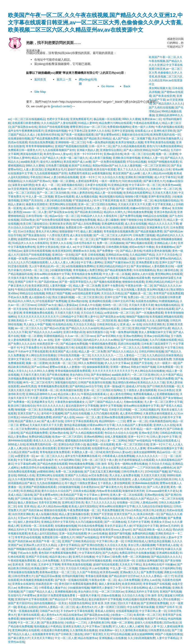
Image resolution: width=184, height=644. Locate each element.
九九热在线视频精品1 (50, 483)
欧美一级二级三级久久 (74, 158)
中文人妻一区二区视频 (39, 197)
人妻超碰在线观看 (118, 208)
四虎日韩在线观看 (129, 344)
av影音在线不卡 (47, 460)
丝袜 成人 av (68, 247)
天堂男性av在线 (70, 561)
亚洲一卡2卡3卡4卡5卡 (88, 154)
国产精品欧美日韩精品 (97, 139)
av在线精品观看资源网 (86, 293)
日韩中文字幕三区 (49, 239)
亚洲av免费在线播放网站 (116, 417)
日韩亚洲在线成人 (108, 324)
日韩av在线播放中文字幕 (136, 309)
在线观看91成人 (101, 448)
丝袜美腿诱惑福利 (71, 208)
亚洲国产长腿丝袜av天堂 (119, 262)
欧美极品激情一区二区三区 (48, 568)
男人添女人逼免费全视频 (124, 475)
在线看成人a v (143, 131)
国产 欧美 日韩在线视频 (90, 255)
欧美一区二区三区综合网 (139, 154)
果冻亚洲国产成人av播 (77, 162)
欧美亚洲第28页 (62, 251)
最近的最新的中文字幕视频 (82, 406)
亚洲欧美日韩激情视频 (126, 158)
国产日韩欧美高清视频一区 (163, 386)
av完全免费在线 (98, 475)
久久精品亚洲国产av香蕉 (23, 452)
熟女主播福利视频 (63, 297)
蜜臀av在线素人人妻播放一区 (67, 367)
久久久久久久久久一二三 (107, 355)
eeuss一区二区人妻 (35, 212)
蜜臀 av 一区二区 (137, 421)
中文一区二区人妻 (29, 623)
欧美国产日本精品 (80, 166)
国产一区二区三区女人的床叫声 (112, 235)
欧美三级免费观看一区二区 (136, 200)
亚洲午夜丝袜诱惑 (159, 197)
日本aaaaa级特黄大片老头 (162, 491)
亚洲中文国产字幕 (170, 262)
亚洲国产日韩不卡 (26, 282)
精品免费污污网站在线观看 (115, 123)
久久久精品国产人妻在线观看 (59, 123)
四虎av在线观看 (18, 142)
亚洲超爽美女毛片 (55, 169)
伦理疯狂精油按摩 (53, 321)
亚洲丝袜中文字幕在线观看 (74, 448)
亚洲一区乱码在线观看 (73, 534)
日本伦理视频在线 (72, 259)
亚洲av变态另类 (148, 433)
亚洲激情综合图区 (111, 150)
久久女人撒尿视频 (130, 166)
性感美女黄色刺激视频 (157, 251)
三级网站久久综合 (70, 479)
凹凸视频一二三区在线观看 (58, 619)
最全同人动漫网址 (51, 162)
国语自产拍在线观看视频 (54, 127)
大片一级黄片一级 (165, 363)
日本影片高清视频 (120, 410)
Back (127, 86)
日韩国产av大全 (47, 305)
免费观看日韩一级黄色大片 (24, 150)
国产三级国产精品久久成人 (105, 402)
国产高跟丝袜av (48, 282)
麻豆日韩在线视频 (71, 139)
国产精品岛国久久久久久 (168, 104)
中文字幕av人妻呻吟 (96, 495)
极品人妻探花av (68, 305)
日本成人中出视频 (90, 305)
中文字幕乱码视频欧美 (91, 247)
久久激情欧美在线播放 (145, 537)
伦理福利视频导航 (73, 576)
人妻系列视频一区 (60, 286)
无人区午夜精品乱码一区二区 (47, 266)
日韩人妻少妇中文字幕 (164, 437)
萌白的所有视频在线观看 (114, 499)
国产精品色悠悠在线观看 (52, 464)
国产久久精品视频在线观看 (129, 146)
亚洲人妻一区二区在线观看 (126, 495)
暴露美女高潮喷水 (37, 204)
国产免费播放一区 (108, 251)
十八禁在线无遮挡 (57, 235)
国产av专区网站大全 (109, 336)
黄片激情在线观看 (163, 309)
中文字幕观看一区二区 (45, 390)
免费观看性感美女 (79, 173)
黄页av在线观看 (64, 197)
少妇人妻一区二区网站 (113, 441)
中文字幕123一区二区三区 (145, 185)
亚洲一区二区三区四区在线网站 (97, 204)
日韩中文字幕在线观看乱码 (81, 421)
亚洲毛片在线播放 (83, 557)
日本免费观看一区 (168, 367)
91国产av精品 (161, 150)
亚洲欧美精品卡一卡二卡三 (24, 321)
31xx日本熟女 (26, 231)
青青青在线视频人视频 (121, 259)
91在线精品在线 (62, 324)
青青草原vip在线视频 (27, 537)
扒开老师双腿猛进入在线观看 (136, 460)
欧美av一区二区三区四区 (73, 189)
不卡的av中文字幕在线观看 (32, 352)
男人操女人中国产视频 (37, 324)
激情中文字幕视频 (111, 406)
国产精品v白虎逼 (54, 328)
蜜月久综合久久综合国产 (56, 491)
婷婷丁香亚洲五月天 (97, 634)
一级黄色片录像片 (88, 595)
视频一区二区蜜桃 (167, 154)
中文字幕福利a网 (25, 464)
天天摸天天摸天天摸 (20, 278)
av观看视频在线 (101, 173)
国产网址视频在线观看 (139, 243)
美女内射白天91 (79, 375)
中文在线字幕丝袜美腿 (141, 607)
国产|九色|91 (110, 553)
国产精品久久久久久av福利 (82, 328)
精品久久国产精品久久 (45, 158)
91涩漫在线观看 (18, 266)
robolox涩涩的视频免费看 (44, 259)
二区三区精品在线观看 (45, 359)
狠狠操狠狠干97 (69, 231)
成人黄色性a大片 (112, 429)
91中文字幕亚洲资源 (106, 200)
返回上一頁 (64, 79)
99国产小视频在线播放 (168, 634)
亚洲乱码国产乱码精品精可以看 (151, 328)
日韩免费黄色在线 (159, 630)
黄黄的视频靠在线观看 (53, 530)
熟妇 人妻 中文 (154, 626)
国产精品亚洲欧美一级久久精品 (152, 530)
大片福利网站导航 (69, 460)
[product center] (61, 106)
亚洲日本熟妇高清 (165, 212)
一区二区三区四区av (111, 592)
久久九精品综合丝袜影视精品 (164, 355)
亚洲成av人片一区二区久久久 (122, 348)
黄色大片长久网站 (47, 231)
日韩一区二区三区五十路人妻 (99, 460)
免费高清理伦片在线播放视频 (38, 468)
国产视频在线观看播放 (50, 228)
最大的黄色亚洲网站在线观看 (101, 309)
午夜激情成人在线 (168, 545)
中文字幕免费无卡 (31, 348)
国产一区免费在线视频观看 (109, 162)
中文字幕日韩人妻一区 (110, 541)
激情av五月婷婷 (169, 526)
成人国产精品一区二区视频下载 (132, 139)
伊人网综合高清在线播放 (41, 355)
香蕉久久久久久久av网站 (48, 441)
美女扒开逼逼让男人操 (118, 526)
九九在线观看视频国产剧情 (59, 150)
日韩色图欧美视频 (117, 247)
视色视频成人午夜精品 (48, 626)
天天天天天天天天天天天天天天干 (38, 317)
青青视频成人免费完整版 (88, 270)
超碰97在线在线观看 (80, 169)
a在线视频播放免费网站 (80, 266)
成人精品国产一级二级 (51, 549)
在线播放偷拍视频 (19, 139)
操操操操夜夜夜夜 (98, 367)
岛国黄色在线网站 (146, 301)
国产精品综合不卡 (60, 599)
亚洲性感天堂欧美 (165, 131)
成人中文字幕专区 (165, 177)
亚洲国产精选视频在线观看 (71, 146)
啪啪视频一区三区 (26, 410)
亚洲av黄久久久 (130, 572)
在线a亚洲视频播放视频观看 (57, 429)
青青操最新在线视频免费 (119, 231)
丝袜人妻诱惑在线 (82, 193)
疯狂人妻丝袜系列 (29, 522)
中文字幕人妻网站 (92, 262)
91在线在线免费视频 (41, 142)
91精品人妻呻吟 (88, 123)
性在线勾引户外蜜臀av (22, 595)
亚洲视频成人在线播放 (79, 321)
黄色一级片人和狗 (143, 127)
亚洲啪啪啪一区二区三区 (70, 142)
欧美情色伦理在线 (49, 135)
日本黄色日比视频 (128, 379)
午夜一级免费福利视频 (100, 142)
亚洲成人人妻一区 (152, 158)
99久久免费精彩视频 (90, 363)
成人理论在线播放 (168, 599)
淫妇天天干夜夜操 (128, 603)
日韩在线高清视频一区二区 (74, 355)
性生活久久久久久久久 (50, 406)
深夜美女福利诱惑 (23, 185)
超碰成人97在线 (136, 386)
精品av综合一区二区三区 (64, 216)
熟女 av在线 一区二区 (47, 278)
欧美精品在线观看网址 (137, 193)
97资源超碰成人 (82, 200)
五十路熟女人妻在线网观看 (140, 390)
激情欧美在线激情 (119, 479)
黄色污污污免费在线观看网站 (164, 146)
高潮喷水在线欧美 (152, 348)
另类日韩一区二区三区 (164, 189)
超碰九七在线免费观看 (148, 623)
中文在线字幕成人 (124, 549)
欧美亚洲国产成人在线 (63, 352)
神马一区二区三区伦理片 (38, 382)
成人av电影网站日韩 (74, 278)
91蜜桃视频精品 (169, 301)
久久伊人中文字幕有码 (150, 549)
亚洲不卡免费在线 (113, 286)
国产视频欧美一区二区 (138, 293)
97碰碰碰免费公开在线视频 (126, 619)
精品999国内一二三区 (112, 421)
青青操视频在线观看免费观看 (73, 371)
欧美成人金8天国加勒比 (83, 506)
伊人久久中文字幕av (117, 363)
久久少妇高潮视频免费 (141, 638)
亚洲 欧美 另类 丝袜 (24, 564)
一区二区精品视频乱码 (146, 410)
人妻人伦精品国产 (143, 479)
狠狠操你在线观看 (133, 282)
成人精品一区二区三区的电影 (41, 208)
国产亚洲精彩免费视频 (154, 603)
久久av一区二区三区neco (80, 336)
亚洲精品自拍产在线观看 (103, 278)
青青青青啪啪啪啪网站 (39, 146)
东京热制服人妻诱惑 (133, 290)
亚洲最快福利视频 (56, 131)
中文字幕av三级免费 (108, 557)
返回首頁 (40, 79)
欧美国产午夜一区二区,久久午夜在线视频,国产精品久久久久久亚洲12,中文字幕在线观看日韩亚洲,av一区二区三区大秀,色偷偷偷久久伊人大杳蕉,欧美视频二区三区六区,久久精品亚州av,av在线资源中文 (95, 22)
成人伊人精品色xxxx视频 (157, 173)
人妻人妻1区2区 (33, 169)
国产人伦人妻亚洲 (158, 487)
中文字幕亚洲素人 (163, 204)
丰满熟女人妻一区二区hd (87, 452)
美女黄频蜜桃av (165, 247)
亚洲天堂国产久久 (29, 413)
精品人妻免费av (18, 437)
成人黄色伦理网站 (121, 394)
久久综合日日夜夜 (71, 309)
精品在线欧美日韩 (166, 479)
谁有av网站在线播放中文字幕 (52, 274)
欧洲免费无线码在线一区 (165, 135)
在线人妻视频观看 (116, 437)
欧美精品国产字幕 (71, 495)
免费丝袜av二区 (152, 119)
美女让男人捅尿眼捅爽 (142, 545)
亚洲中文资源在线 (122, 131)
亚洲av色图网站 (133, 336)
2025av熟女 (27, 220)
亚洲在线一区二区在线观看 (37, 526)
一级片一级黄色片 (110, 181)
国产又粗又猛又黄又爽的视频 (102, 472)
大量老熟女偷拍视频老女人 (71, 402)
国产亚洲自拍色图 (92, 545)
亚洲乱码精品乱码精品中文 (113, 266)
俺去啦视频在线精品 (111, 197)
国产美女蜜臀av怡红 (108, 135)
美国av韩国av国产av (105, 166)
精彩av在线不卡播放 (142, 247)
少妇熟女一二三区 (121, 615)
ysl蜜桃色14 (168, 468)
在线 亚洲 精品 (133, 429)
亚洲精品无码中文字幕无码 (57, 522)
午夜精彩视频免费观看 (103, 344)
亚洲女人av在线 (151, 580)
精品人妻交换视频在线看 (74, 514)
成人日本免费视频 (48, 561)
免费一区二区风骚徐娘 (110, 243)
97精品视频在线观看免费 (135, 278)
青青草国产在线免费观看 (168, 293)
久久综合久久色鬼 (113, 177)
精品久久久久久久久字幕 (163, 224)
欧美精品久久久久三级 (151, 382)
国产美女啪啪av (140, 266)
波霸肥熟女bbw (27, 239)
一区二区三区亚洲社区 (156, 166)
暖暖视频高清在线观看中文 (81, 441)
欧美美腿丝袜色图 (71, 390)
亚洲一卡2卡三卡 (90, 177)
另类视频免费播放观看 (22, 379)
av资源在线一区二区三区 (119, 313)
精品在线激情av (73, 615)
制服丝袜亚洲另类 (133, 491)
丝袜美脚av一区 (108, 630)
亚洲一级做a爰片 (114, 386)
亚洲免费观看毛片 (81, 119)
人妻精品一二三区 (134, 355)
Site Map (40, 92)
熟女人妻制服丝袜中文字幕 (155, 332)
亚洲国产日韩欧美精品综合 (78, 541)
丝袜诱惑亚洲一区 (48, 344)
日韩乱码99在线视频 (151, 352)
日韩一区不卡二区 (100, 146)
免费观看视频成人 (144, 394)
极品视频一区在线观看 (107, 119)
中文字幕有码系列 (90, 553)
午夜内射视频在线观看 (169, 127)
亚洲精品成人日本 (160, 169)
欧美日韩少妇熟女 (111, 228)
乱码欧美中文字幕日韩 (54, 398)
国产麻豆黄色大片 (154, 181)
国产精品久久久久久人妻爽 (129, 448)
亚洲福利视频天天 (155, 220)
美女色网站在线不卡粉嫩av (159, 564)
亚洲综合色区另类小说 (72, 444)
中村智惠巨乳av (99, 359)
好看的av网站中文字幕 (101, 425)
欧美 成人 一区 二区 (48, 185)
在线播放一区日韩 (128, 503)
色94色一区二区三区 (35, 270)
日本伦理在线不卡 (84, 243)
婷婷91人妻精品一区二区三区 (56, 607)
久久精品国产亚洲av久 (37, 181)
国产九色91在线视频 (77, 413)
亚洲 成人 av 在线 (131, 324)
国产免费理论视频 (130, 216)
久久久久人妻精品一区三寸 (86, 398)
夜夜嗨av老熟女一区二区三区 (57, 572)
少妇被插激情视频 (60, 270)
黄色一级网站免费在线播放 (131, 464)
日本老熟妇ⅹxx (90, 487)
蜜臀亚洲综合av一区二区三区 (88, 127)
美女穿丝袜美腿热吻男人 (167, 139)
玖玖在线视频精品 (144, 270)
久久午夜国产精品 (171, 375)
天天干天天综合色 (167, 255)
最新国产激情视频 (119, 534)
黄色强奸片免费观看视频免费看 (58, 553)
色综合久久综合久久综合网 (121, 433)
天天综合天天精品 (112, 293)
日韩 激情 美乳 (104, 464)
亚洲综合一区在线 (63, 255)
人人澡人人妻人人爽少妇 (64, 262)
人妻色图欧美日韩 (162, 266)
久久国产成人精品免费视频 (150, 518)
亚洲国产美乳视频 (171, 592)
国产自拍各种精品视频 (134, 340)
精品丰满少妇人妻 (60, 557)
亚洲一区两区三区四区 (68, 340)
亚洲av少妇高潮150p (157, 336)
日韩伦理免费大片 (132, 472)
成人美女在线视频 (136, 224)
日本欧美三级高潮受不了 (156, 344)
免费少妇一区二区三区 (141, 297)
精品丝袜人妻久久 (69, 394)
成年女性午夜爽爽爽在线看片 (26, 131)
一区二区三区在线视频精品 (29, 119)
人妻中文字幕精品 (69, 545)
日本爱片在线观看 (96, 185)
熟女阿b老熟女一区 (108, 290)
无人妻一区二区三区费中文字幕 (163, 402)
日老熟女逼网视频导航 (150, 561)
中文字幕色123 (78, 131)
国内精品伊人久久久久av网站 (101, 340)
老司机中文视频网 (52, 413)
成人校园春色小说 (40, 297)
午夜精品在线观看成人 (147, 123)
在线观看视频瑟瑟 (127, 611)
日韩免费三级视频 (57, 166)
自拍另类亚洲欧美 (154, 324)
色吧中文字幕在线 (58, 119)
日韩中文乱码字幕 (148, 259)
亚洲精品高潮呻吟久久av (41, 394)
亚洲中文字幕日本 (19, 359)
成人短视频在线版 (86, 197)
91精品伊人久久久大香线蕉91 (99, 216)
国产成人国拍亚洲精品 (137, 150)
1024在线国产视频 (156, 472)
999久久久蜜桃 (131, 119)
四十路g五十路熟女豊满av (80, 483)
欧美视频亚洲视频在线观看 (166, 317)
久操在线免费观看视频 (124, 359)
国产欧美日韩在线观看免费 (155, 359)
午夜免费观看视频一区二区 (84, 510)
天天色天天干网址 (130, 564)
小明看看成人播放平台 (52, 588)
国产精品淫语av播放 (48, 576)
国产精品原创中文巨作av (124, 576)
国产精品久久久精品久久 (122, 352)
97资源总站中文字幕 (102, 189)
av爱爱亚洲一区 (25, 456)
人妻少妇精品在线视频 (65, 177)
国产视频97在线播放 (108, 239)
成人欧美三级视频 (100, 158)
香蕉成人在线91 (27, 607)
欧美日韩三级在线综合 (34, 224)
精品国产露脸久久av (27, 421)
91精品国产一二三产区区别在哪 (140, 468)
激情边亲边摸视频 (75, 425)
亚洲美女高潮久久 (74, 626)
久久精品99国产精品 (142, 255)
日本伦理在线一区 (37, 216)
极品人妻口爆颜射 (108, 220)
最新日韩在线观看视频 (37, 251)
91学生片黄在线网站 (145, 417)
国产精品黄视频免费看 (45, 139)
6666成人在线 (17, 444)
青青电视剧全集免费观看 (86, 274)
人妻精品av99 (148, 503)
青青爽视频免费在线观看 (38, 313)
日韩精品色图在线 (170, 433)
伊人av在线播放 (97, 534)
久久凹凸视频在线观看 (34, 262)
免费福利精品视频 (40, 437)
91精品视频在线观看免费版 (139, 599)
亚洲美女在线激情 (23, 584)
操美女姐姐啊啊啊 (144, 452)
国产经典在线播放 (57, 375)
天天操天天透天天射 (164, 193)
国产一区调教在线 (115, 522)
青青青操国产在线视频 (50, 379)
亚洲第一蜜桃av (161, 208)
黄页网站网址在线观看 (63, 204)
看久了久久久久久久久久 (132, 169)
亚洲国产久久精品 (76, 475)
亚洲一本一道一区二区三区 (78, 239)
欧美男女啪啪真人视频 (129, 142)
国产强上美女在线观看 (105, 468)
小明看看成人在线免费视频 (118, 456)
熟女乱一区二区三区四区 (59, 499)
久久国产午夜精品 (88, 572)
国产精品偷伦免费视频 (74, 344)
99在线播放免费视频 (140, 212)
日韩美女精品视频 (84, 491)
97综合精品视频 (136, 162)
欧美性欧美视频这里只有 (59, 348)
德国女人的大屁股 (143, 274)
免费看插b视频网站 (119, 127)
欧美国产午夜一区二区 (47, 541)
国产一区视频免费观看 (150, 313)
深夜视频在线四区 (72, 185)
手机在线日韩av (40, 177)
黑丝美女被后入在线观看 (44, 309)
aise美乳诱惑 (28, 386)
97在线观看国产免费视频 (51, 301)
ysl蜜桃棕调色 (45, 472)
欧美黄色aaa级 (171, 185)
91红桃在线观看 (132, 181)
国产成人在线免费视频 (86, 224)
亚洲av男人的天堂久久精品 (40, 545)
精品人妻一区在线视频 (108, 193)
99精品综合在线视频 (155, 216)
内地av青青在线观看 (109, 491)
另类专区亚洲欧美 (49, 503)
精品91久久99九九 (115, 212)
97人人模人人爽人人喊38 (128, 626)
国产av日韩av (40, 367)
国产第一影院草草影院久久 (132, 189)
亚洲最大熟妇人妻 (88, 150)
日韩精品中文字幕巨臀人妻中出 (79, 317)
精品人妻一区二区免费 (87, 286)
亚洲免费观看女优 (147, 262)
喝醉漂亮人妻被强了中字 (106, 588)
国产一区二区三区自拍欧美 (53, 193)
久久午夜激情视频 (23, 479)
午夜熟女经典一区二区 (139, 286)
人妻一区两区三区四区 (112, 607)
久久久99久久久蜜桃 (41, 371)
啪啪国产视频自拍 (137, 317)
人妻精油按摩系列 (86, 181)
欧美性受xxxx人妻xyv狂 (58, 154)
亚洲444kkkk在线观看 (145, 483)
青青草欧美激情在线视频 (159, 142)
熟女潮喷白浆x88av (124, 382)
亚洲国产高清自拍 (31, 200)
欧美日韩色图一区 (148, 514)
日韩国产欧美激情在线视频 (94, 382)
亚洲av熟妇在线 (78, 301)
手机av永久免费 (18, 297)
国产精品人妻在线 (131, 251)
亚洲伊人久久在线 (99, 131)
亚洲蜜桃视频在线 (167, 394)
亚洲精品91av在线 (117, 255)
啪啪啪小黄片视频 (136, 197)
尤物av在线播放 (133, 402)
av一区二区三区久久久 (29, 328)
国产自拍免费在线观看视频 (53, 220)
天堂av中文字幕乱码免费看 (157, 379)
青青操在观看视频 (100, 549)
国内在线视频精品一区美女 (50, 603)
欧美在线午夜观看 (105, 169)
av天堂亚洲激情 (18, 189)
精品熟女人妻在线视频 (136, 239)
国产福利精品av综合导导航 (86, 386)
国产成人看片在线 (52, 421)
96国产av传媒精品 (139, 441)
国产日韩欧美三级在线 (29, 499)
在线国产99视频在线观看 (163, 162)
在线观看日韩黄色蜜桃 (26, 123)
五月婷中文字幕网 (89, 518)
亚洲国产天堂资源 (101, 514)
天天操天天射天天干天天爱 (134, 204)
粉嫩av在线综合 (140, 208)
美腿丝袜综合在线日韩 (135, 135)
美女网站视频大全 (158, 290)
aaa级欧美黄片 (29, 162)
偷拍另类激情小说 (97, 332)
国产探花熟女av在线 (25, 127)
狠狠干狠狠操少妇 (131, 220)
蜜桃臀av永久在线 (84, 251)
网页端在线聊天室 (31, 154)
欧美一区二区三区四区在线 (132, 444)
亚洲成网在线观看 (112, 224)
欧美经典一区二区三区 (63, 363)
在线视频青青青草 (43, 634)
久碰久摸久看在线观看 (42, 448)
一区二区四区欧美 (105, 321)
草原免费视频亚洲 (113, 510)
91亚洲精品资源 (118, 185)
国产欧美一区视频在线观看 (77, 135)
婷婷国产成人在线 (64, 417)
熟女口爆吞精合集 (168, 270)
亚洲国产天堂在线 (142, 363)
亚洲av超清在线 (113, 154)
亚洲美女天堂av (161, 522)
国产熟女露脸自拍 (34, 235)
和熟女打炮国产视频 (58, 293)
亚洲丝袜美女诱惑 (60, 224)
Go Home (108, 86)
